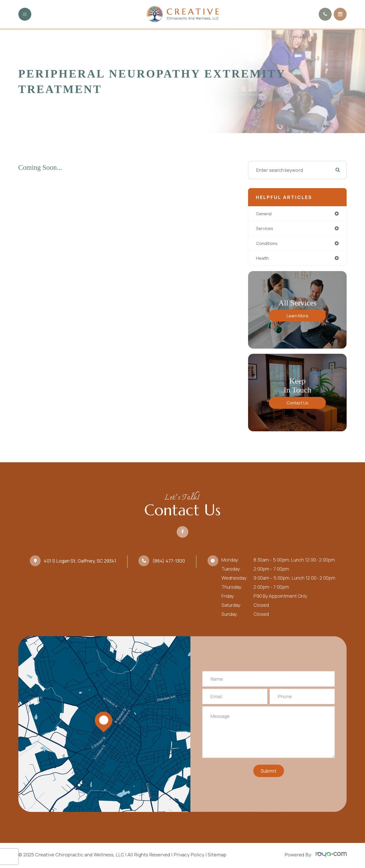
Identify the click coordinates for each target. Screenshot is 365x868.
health (263, 259)
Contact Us (297, 404)
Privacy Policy (189, 856)
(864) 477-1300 (169, 562)
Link (104, 726)
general (265, 214)
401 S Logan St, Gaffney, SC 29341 (80, 562)
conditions (268, 244)
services (266, 229)
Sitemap (217, 856)
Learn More (297, 317)
